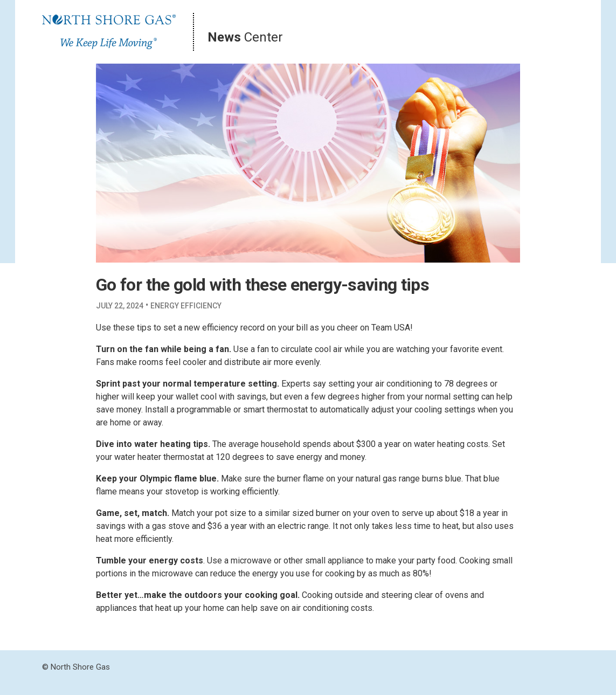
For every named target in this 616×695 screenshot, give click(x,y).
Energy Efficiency (186, 306)
